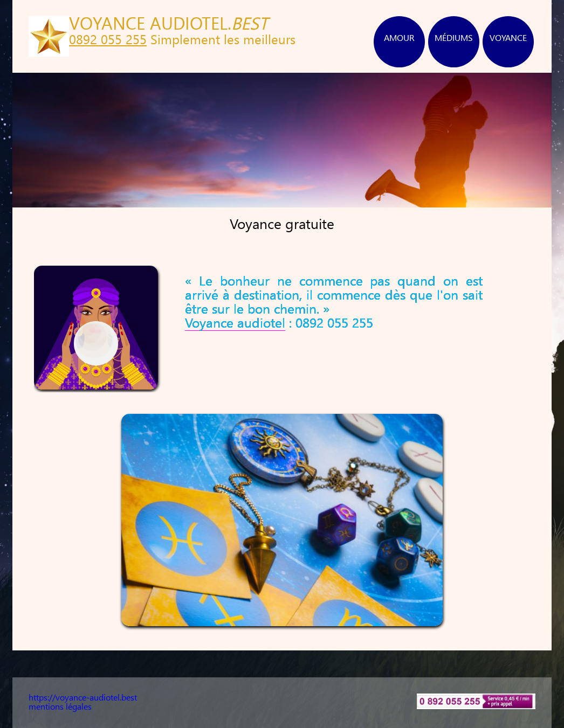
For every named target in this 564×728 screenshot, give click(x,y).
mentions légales (60, 707)
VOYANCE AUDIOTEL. (168, 25)
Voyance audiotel (235, 324)
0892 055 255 (108, 41)
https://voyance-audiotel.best (83, 698)
